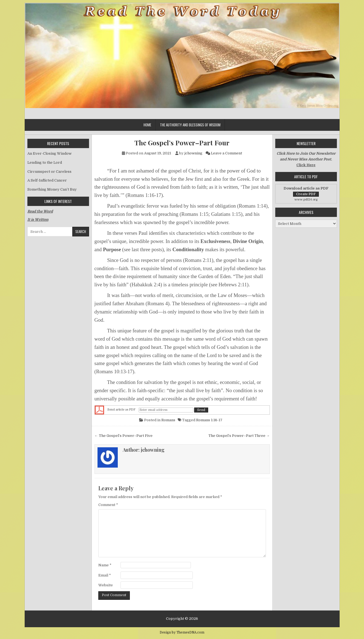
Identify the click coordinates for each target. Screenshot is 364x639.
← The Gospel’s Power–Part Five (124, 436)
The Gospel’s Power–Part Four (182, 143)
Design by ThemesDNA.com (182, 632)
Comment (108, 505)
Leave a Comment (227, 153)
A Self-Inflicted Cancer (47, 180)
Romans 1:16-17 (209, 420)
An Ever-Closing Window (49, 153)
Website (106, 585)
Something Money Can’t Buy (52, 189)
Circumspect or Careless (49, 172)
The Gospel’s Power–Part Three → (239, 436)
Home (147, 125)
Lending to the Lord (45, 162)
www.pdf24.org (306, 200)
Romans (168, 420)
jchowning (193, 153)
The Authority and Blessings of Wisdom (190, 125)
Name (105, 565)
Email (105, 575)
